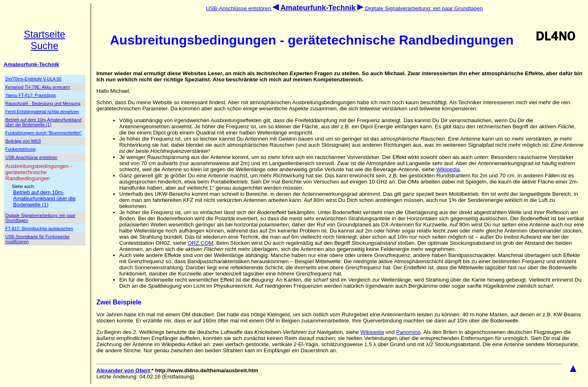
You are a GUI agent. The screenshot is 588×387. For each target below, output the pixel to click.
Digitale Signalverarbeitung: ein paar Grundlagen (420, 8)
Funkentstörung (20, 149)
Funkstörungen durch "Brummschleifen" (44, 133)
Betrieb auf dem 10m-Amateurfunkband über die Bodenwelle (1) (43, 122)
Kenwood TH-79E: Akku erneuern (38, 87)
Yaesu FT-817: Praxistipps (31, 95)
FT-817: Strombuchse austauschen (39, 228)
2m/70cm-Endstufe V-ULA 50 (33, 79)
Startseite (44, 34)
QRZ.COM (200, 243)
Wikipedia (448, 169)
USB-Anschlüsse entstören (243, 8)
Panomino (408, 332)
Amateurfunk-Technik (31, 64)
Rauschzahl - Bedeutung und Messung (43, 103)
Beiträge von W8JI (23, 141)
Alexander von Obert (124, 370)
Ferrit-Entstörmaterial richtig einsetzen (42, 112)
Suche (45, 46)
